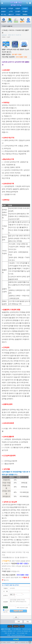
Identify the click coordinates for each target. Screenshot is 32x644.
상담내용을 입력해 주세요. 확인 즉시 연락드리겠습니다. (20, 602)
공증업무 (11, 8)
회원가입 (16, 626)
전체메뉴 (25, 14)
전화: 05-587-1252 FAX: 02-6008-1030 (16, 633)
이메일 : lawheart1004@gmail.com (16, 635)
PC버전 (22, 626)
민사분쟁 (18, 11)
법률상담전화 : (12, 54)
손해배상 (4, 11)
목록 (16, 617)
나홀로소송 (11, 14)
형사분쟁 (25, 11)
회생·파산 (3, 14)
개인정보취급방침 (27, 629)
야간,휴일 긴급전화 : (14, 57)
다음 (28, 621)
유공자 (11, 11)
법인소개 (4, 8)
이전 (19, 621)
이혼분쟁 (18, 8)
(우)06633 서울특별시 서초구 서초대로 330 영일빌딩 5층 (16, 631)
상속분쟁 (25, 8)
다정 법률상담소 (16, 2)
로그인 (10, 626)
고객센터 (18, 14)
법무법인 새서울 (16, 5)
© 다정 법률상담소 (16, 629)
